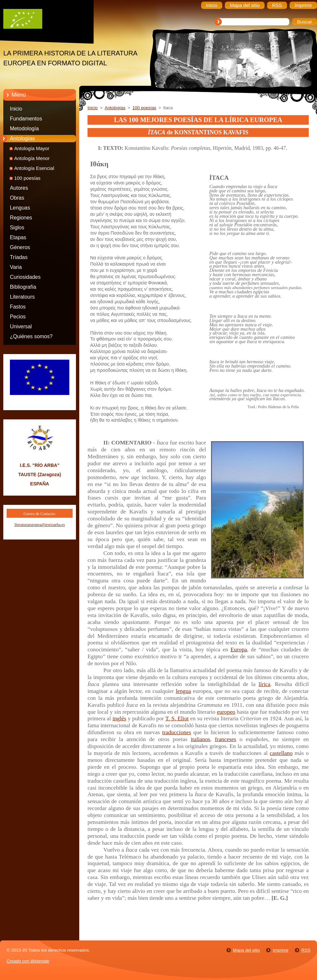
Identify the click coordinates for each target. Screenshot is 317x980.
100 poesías (27, 178)
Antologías (22, 138)
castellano (281, 753)
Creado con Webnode (28, 961)
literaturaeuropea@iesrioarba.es (40, 525)
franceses (226, 739)
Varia (16, 267)
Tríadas (19, 257)
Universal (21, 327)
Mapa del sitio (247, 950)
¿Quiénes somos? (31, 336)
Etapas (18, 237)
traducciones (177, 732)
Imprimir (281, 950)
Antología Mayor (32, 148)
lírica (264, 684)
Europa (239, 650)
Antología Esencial (34, 168)
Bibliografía (23, 287)
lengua (183, 691)
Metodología (24, 129)
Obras (17, 198)
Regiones (21, 218)
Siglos (17, 228)
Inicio (16, 109)
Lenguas (20, 208)
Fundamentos (26, 119)
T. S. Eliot (177, 719)
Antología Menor (32, 158)
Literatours (22, 297)
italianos (201, 739)
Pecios (18, 317)
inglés (119, 719)
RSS (306, 950)
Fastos (18, 307)
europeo (226, 712)
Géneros (20, 247)
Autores (19, 188)
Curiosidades (25, 277)
